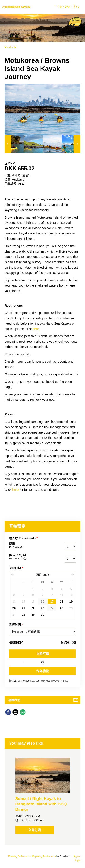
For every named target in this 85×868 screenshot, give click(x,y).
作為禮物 (43, 671)
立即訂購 (43, 654)
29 (33, 615)
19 (71, 602)
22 (33, 608)
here (36, 329)
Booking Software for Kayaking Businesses (32, 856)
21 (24, 608)
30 (42, 615)
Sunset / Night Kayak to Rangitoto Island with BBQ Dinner (41, 804)
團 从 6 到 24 (29, 557)
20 (14, 608)
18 (61, 602)
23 (42, 608)
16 (42, 602)
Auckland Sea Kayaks (16, 7)
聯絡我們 (14, 700)
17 (52, 602)
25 (61, 608)
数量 (29, 545)
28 (24, 615)
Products (10, 47)
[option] (14, 144)
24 (52, 608)
